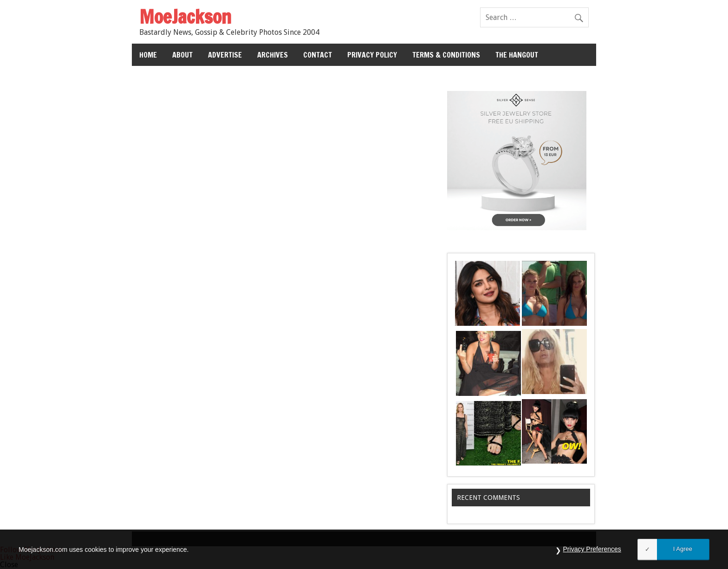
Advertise (225, 55)
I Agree (683, 549)
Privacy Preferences (592, 549)
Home (148, 55)
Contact (318, 55)
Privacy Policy (372, 55)
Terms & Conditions (446, 55)
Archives (273, 55)
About (182, 55)
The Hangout (517, 55)
